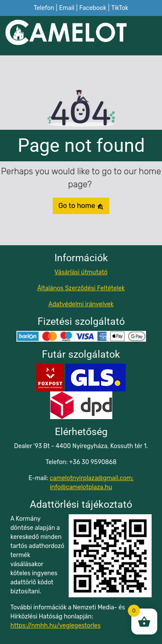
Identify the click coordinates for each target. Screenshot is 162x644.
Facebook (93, 8)
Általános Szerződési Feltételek (81, 288)
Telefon (44, 8)
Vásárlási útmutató (81, 272)
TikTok (120, 8)
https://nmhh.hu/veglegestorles (56, 626)
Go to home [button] (81, 206)
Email (67, 8)
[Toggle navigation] (152, 36)
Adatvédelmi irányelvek (81, 304)
